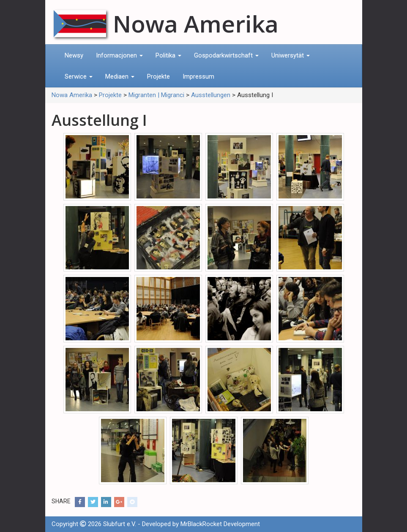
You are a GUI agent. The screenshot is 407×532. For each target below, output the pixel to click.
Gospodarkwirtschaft (226, 55)
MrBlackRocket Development (220, 524)
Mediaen (120, 76)
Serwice (79, 76)
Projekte (158, 76)
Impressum (198, 76)
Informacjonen (119, 55)
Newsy (74, 55)
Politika (168, 55)
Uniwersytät (291, 55)
